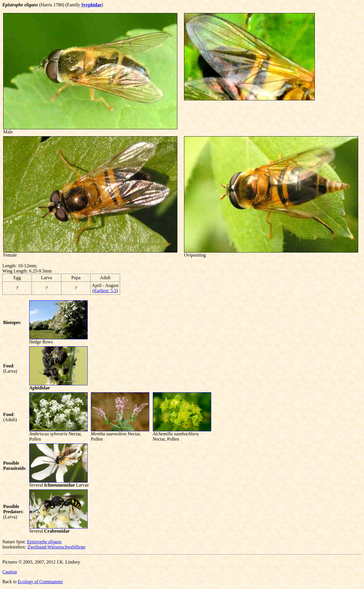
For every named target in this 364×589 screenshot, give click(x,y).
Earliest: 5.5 (105, 291)
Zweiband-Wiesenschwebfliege (57, 547)
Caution (10, 572)
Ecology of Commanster (40, 582)
